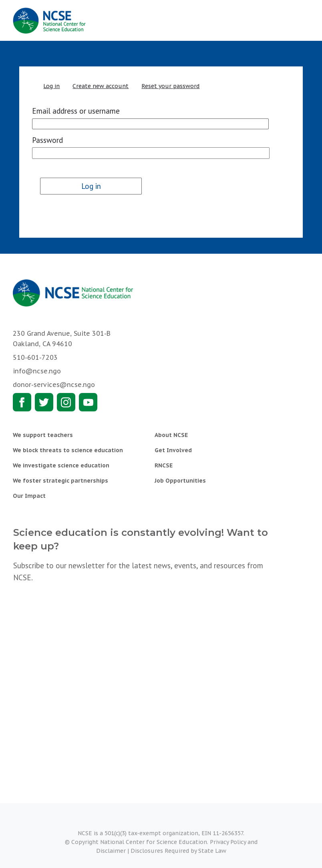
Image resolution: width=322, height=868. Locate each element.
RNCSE (164, 465)
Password (47, 140)
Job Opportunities (180, 481)
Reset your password (170, 86)
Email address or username (76, 111)
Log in (51, 86)
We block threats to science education (68, 450)
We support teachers (43, 435)
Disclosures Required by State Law (178, 851)
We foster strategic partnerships (60, 481)
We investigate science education (61, 465)
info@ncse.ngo (37, 371)
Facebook (22, 402)
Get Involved (173, 450)
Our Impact (29, 496)
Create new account (101, 86)
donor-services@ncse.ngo (54, 385)
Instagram (66, 402)
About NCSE (171, 435)
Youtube (88, 402)
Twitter (44, 402)
